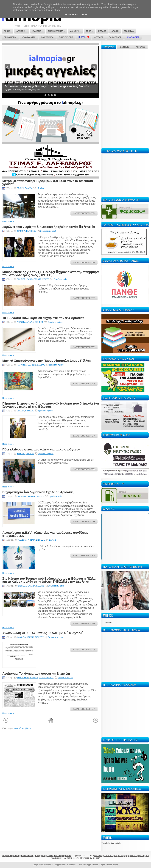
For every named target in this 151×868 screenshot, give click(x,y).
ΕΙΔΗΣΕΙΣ (21, 279)
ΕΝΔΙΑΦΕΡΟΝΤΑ (34, 279)
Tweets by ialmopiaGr (111, 843)
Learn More (71, 15)
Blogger (96, 858)
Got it (84, 15)
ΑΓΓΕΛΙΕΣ (140, 47)
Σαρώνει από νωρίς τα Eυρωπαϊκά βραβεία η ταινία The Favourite (49, 226)
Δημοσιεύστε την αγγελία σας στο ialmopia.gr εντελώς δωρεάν (47, 86)
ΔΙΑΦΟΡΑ (21, 231)
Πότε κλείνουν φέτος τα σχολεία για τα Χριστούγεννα (41, 449)
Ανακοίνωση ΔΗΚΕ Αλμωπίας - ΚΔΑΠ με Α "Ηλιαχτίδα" (43, 633)
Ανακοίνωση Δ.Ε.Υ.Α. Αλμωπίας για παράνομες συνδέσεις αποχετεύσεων (45, 534)
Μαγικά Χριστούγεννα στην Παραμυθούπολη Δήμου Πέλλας (47, 360)
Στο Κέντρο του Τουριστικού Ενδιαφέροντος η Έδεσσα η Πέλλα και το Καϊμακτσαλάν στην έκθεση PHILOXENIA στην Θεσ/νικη (49, 580)
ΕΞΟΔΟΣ (41, 365)
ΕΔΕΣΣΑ (21, 411)
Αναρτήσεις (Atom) (23, 728)
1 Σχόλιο (40, 188)
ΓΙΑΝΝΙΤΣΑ (22, 365)
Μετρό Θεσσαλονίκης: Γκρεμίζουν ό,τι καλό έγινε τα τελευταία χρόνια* (48, 182)
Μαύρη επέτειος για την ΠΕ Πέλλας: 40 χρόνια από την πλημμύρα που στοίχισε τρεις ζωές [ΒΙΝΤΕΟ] (51, 273)
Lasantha (73, 865)
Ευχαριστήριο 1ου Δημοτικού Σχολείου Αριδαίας (38, 492)
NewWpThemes (47, 865)
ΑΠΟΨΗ (20, 188)
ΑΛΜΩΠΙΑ (21, 322)
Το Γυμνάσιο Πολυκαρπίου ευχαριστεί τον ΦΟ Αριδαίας (43, 318)
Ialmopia (108, 622)
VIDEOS (46, 279)
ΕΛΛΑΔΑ (29, 188)
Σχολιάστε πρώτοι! (48, 231)
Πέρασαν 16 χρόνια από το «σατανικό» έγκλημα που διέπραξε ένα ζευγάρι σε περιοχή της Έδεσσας (51, 405)
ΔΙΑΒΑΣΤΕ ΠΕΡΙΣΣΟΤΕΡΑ (84, 213)
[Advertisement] (111, 98)
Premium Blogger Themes (88, 865)
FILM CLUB (31, 231)
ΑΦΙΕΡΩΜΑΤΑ (23, 678)
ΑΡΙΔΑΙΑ (30, 322)
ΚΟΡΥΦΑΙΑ (109, 47)
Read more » (8, 221)
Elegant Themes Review (109, 865)
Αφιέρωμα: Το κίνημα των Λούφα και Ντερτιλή (36, 673)
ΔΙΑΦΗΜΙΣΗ (125, 47)
